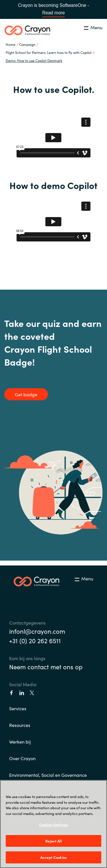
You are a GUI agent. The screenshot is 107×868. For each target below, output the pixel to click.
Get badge (26, 394)
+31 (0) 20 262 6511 (35, 640)
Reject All (53, 841)
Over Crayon (22, 758)
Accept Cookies (53, 857)
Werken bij (20, 742)
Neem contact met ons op (46, 667)
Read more (53, 13)
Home (11, 44)
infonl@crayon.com (37, 631)
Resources (20, 725)
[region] (53, 824)
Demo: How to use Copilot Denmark (34, 60)
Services (18, 708)
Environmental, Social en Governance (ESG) (48, 779)
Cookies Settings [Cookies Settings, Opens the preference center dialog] (53, 825)
